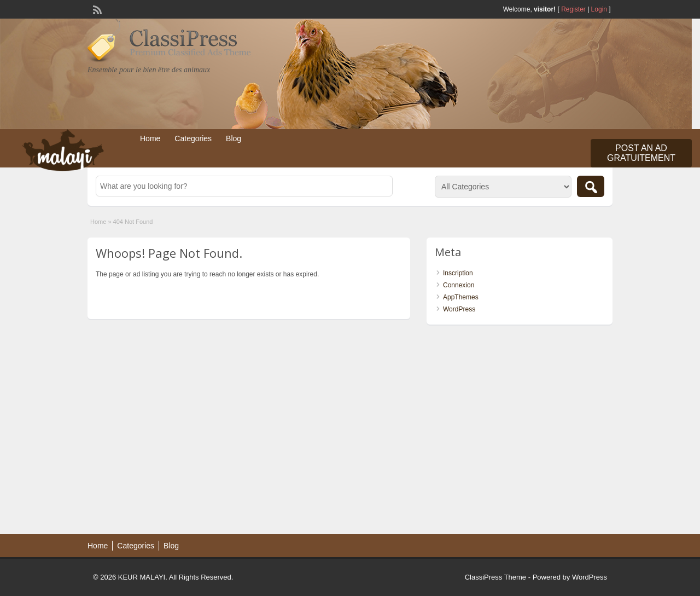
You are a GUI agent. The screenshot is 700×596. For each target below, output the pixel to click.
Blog (234, 138)
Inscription (458, 273)
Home (150, 138)
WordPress (459, 309)
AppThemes (461, 297)
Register (573, 9)
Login (599, 9)
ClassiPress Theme (495, 577)
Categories (193, 138)
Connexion (459, 285)
